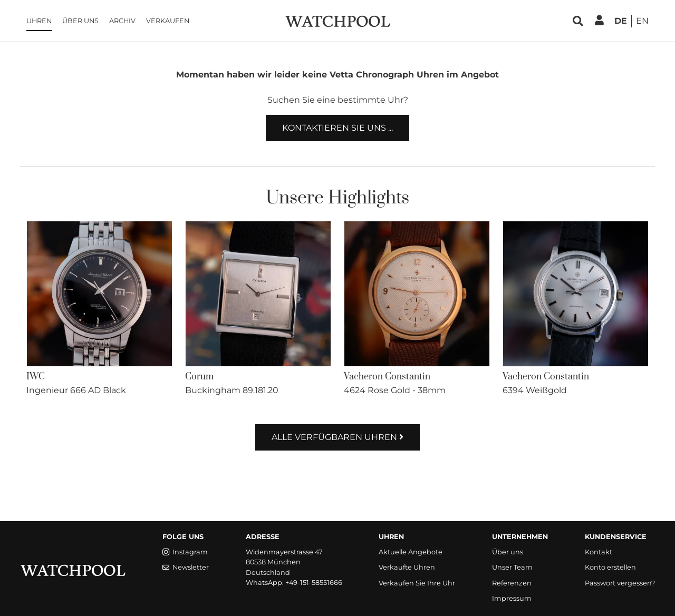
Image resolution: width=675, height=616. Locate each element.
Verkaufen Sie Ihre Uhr (417, 583)
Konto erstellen (610, 567)
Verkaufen (168, 21)
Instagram (185, 552)
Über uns (80, 21)
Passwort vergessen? (620, 583)
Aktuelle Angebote (411, 552)
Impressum (512, 598)
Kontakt (599, 552)
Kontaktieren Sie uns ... (337, 128)
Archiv (122, 21)
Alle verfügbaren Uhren (337, 437)
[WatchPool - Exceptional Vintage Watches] (337, 20)
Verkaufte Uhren (407, 567)
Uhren (39, 21)
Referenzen (512, 583)
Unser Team (512, 567)
